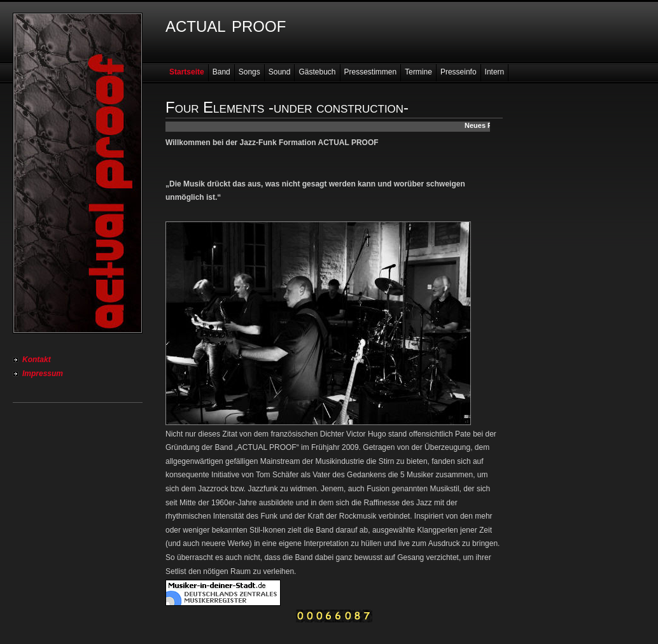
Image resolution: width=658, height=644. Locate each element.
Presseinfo (458, 72)
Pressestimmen (371, 72)
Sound (280, 72)
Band (221, 72)
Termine (418, 72)
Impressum (43, 374)
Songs (249, 72)
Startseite (187, 72)
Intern (495, 72)
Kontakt (37, 360)
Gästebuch (317, 72)
